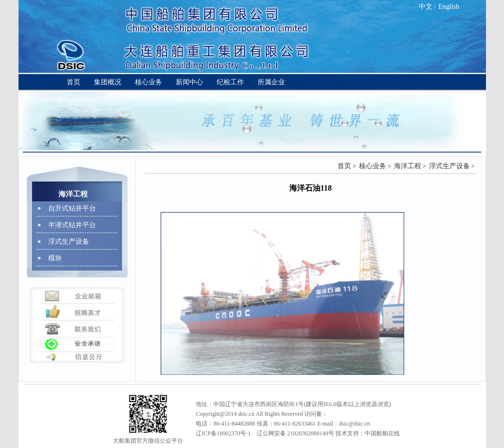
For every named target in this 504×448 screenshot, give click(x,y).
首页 (74, 82)
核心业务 (149, 82)
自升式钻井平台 (72, 208)
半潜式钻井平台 (72, 225)
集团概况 (108, 82)
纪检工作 (230, 82)
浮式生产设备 (69, 242)
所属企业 (271, 82)
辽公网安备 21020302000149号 (295, 433)
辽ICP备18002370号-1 (223, 433)
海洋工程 (408, 166)
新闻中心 (189, 82)
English (449, 7)
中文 (426, 7)
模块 (55, 258)
